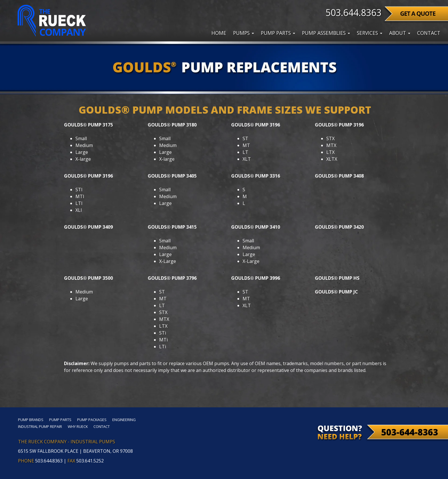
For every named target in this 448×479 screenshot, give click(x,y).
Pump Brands (31, 420)
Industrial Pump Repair (40, 426)
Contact (429, 33)
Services (370, 33)
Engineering (124, 420)
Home (219, 33)
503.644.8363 (353, 12)
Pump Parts (278, 33)
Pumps (244, 33)
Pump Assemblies (326, 33)
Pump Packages (92, 420)
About (400, 33)
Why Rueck (78, 426)
